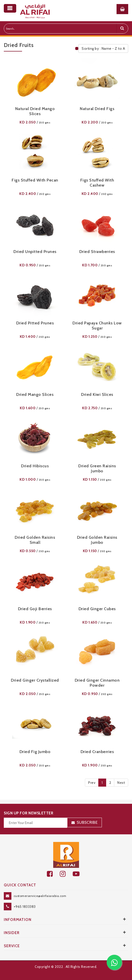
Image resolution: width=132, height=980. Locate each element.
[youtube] (79, 874)
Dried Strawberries (97, 252)
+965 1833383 (25, 907)
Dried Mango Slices (35, 394)
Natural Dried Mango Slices (35, 111)
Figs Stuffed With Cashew (97, 183)
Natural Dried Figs (97, 109)
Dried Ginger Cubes (97, 609)
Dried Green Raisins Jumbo (97, 468)
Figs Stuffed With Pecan (35, 180)
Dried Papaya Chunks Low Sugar (97, 326)
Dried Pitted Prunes (35, 323)
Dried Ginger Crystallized (35, 680)
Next (121, 783)
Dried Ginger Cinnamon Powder (97, 683)
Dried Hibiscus (35, 466)
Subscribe (87, 822)
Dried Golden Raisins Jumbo (97, 540)
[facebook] (53, 874)
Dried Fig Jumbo (35, 752)
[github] (66, 874)
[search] (122, 29)
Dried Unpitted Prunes (35, 252)
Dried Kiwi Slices (97, 394)
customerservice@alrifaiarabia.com (40, 896)
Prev (92, 783)
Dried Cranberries (97, 752)
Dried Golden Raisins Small (35, 540)
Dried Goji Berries (35, 609)
